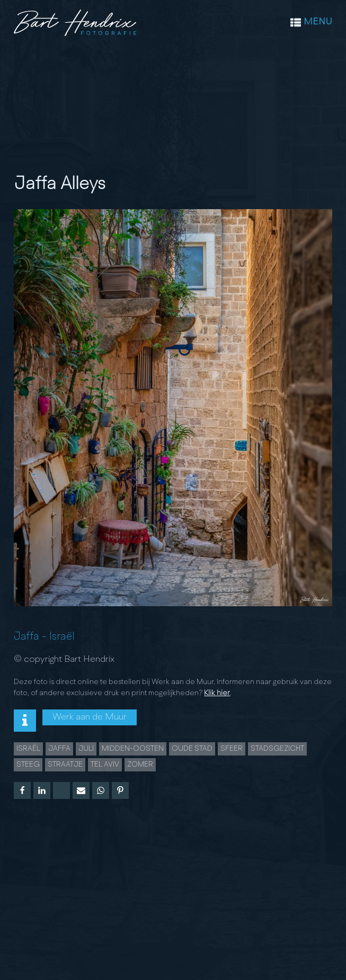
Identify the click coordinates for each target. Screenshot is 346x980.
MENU (318, 22)
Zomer (140, 765)
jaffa (59, 749)
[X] (61, 790)
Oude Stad (192, 749)
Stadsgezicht (277, 749)
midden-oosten (133, 749)
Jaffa (26, 637)
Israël (62, 637)
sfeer (232, 749)
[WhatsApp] (101, 790)
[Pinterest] (120, 790)
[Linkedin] (42, 790)
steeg (28, 765)
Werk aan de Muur (90, 717)
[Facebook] (22, 790)
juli (86, 749)
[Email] (81, 790)
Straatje (65, 765)
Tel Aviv (105, 765)
